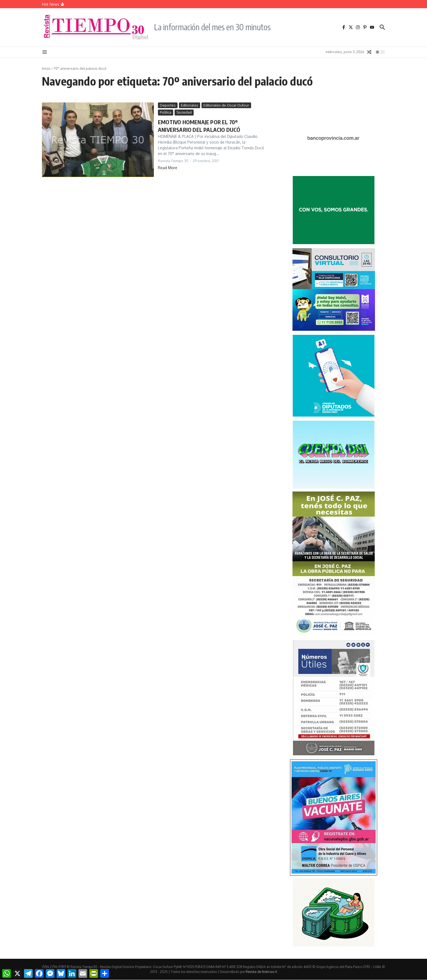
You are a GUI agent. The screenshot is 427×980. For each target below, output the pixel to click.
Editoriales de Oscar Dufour (226, 105)
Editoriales (190, 105)
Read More (168, 168)
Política (166, 112)
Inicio (46, 68)
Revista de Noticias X (261, 972)
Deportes (168, 105)
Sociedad (184, 112)
